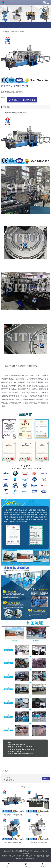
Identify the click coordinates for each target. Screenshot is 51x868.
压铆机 (22, 32)
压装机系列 (29, 856)
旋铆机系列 (21, 856)
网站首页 (15, 32)
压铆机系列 (12, 856)
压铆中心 (12, 780)
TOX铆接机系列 (39, 856)
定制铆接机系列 (29, 858)
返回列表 (46, 779)
